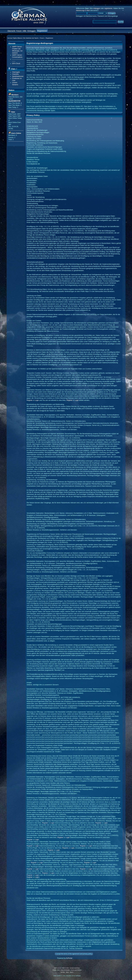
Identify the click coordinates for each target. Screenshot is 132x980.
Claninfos (15, 74)
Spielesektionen (18, 76)
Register (30, 400)
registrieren (108, 8)
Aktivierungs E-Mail (83, 10)
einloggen (97, 8)
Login (37, 400)
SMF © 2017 (66, 968)
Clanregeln (16, 72)
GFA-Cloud (16, 63)
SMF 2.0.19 (58, 968)
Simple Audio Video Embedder (61, 970)
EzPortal (69, 958)
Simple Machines (75, 968)
